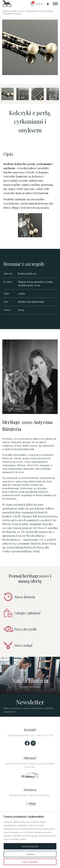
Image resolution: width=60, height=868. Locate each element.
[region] (30, 840)
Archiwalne (32, 11)
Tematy (22, 11)
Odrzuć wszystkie (30, 862)
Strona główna (10, 11)
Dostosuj (30, 854)
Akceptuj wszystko (30, 846)
